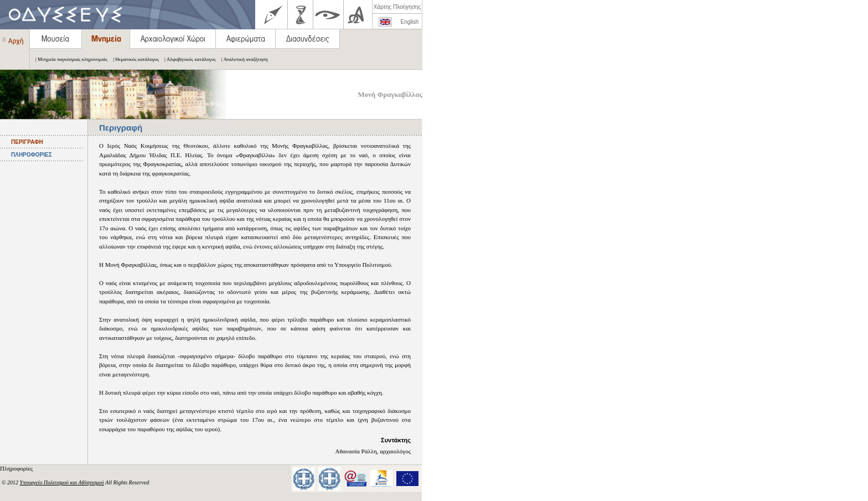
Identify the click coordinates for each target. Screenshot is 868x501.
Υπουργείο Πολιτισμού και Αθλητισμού (62, 482)
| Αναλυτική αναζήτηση (242, 59)
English (410, 22)
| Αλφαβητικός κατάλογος (187, 59)
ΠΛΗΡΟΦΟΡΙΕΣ (32, 155)
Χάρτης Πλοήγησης (397, 7)
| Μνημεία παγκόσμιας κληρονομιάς (69, 59)
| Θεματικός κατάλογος (133, 59)
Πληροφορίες (17, 468)
